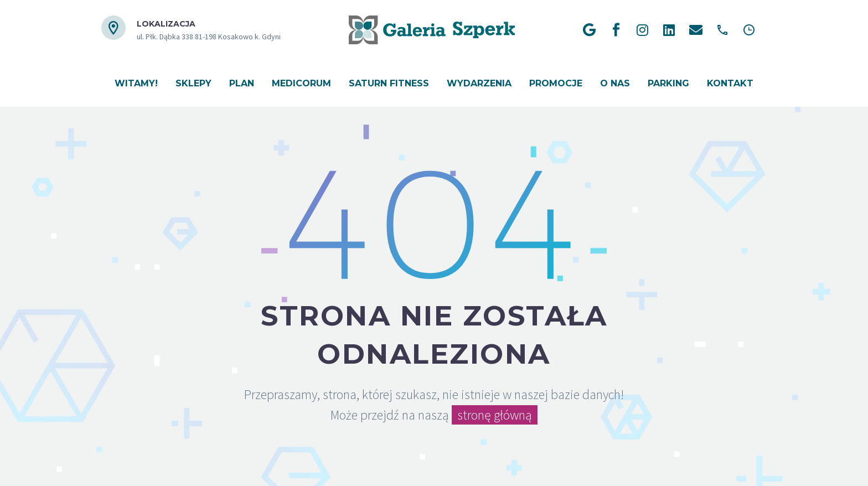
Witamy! (136, 83)
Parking (668, 83)
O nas (615, 83)
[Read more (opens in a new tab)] (191, 30)
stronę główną (495, 415)
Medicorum (301, 83)
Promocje (556, 83)
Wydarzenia (479, 83)
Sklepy (193, 83)
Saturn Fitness (389, 83)
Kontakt (730, 83)
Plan (242, 83)
